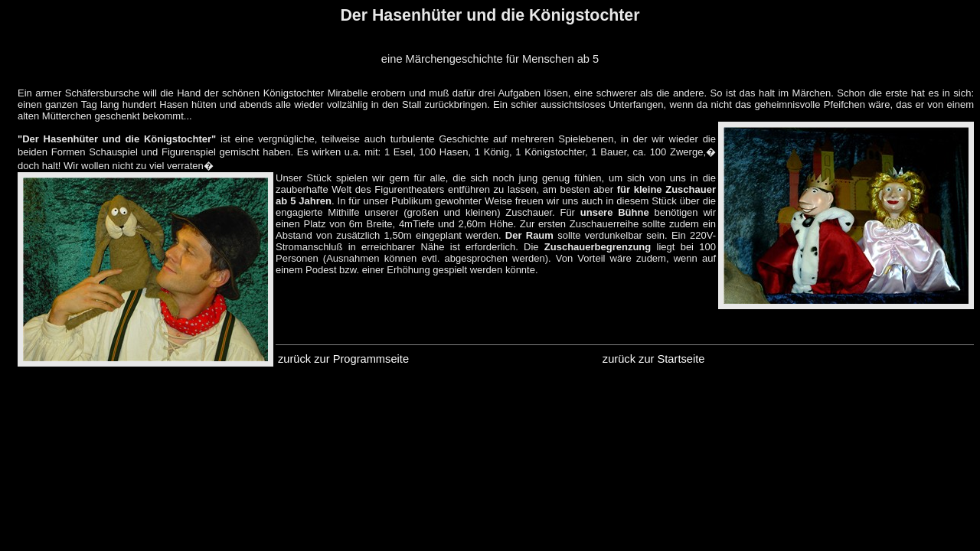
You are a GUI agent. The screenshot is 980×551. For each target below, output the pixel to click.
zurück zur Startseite (654, 359)
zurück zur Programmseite (343, 359)
